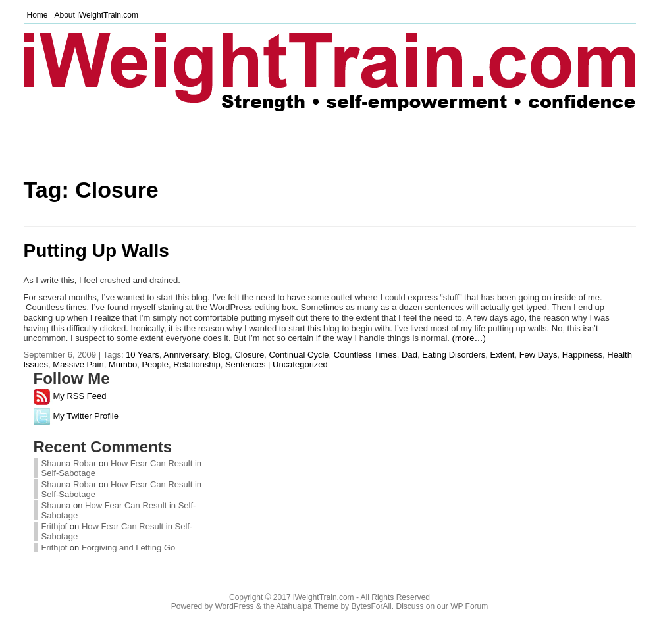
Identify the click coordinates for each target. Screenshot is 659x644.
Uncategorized (300, 364)
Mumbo (123, 364)
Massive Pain (78, 364)
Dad (409, 355)
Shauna (57, 505)
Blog (221, 355)
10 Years (143, 355)
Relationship (197, 364)
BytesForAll (371, 606)
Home (38, 15)
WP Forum (469, 606)
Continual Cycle (299, 355)
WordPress (234, 606)
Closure (249, 355)
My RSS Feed (70, 396)
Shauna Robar (69, 463)
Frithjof (55, 526)
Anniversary (186, 355)
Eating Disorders (454, 355)
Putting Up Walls (96, 251)
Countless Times (365, 355)
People (155, 364)
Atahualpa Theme (308, 606)
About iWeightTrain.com (96, 15)
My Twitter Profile (76, 416)
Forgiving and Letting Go (128, 548)
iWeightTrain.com (324, 597)
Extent (503, 355)
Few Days (539, 355)
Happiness (582, 355)
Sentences (245, 364)
